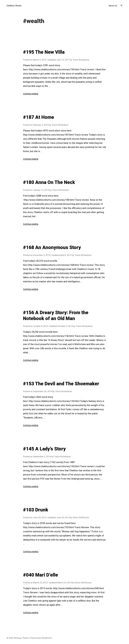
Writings (18, 638)
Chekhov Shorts (14, 6)
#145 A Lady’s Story (44, 449)
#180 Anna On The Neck (49, 182)
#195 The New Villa (44, 52)
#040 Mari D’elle (40, 575)
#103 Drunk (36, 510)
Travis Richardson (81, 60)
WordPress (47, 638)
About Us (113, 6)
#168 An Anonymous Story (52, 247)
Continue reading (31, 93)
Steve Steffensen (81, 517)
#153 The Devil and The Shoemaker (61, 384)
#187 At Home (39, 117)
